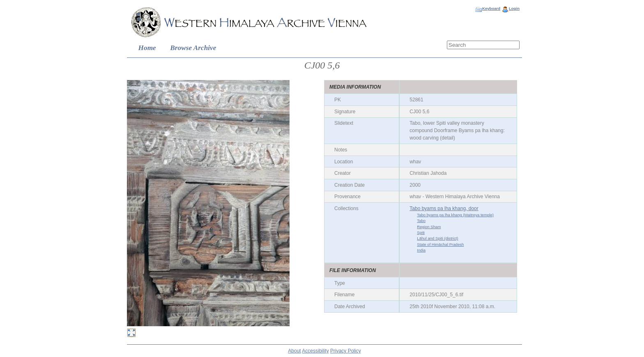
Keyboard (491, 8)
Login (514, 8)
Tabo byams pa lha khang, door (444, 208)
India (421, 250)
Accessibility (315, 351)
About (294, 351)
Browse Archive (193, 48)
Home (147, 48)
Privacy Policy (346, 351)
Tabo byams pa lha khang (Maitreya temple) (455, 215)
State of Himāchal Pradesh (440, 244)
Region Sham (429, 227)
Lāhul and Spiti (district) (437, 238)
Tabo (421, 221)
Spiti (421, 232)
